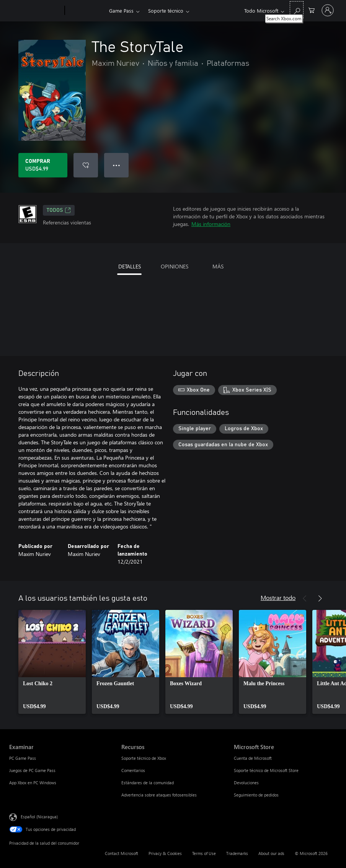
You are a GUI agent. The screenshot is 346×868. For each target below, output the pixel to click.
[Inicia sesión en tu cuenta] (328, 10)
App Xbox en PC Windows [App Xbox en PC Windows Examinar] (33, 783)
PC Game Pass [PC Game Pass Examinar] (23, 758)
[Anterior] (305, 598)
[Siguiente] (320, 598)
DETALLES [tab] (130, 266)
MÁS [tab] (218, 266)
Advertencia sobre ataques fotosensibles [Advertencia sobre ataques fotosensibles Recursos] (159, 795)
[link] (52, 662)
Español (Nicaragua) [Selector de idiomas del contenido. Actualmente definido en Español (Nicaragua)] (39, 817)
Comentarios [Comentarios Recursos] (133, 770)
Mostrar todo (278, 597)
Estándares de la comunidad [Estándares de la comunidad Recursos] (148, 783)
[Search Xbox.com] (297, 10)
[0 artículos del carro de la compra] (312, 10)
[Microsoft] (35, 11)
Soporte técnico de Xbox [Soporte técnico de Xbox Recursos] (144, 758)
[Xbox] (86, 11)
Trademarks (237, 853)
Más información (211, 224)
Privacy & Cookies (165, 853)
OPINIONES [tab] (175, 266)
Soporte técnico (166, 11)
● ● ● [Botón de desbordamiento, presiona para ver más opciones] (117, 165)
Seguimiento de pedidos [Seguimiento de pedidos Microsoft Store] (256, 795)
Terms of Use (204, 853)
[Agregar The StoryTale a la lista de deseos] (86, 165)
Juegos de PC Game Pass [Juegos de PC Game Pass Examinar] (32, 770)
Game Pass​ (121, 11)
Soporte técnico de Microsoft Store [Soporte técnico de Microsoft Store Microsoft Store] (266, 770)
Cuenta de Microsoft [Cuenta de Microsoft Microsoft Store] (253, 758)
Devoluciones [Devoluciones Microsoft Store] (246, 783)
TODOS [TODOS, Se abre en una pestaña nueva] (59, 210)
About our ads (271, 853)
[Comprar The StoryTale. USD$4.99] (43, 165)
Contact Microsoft (122, 853)
